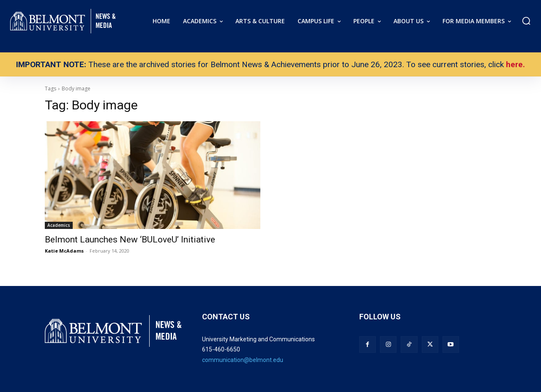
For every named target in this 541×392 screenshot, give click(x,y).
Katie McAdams (64, 251)
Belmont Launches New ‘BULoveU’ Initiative (130, 240)
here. (515, 64)
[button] (526, 21)
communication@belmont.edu (243, 360)
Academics (59, 225)
